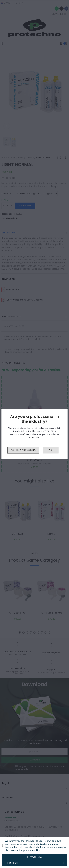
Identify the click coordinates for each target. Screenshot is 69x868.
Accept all (35, 857)
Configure (34, 863)
